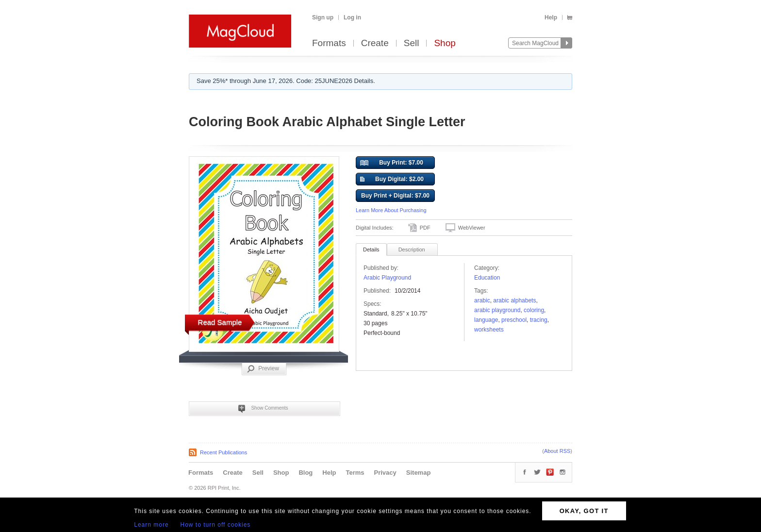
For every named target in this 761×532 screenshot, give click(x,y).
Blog (306, 473)
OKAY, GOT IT (584, 511)
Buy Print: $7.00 (392, 163)
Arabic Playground (387, 278)
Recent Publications (223, 452)
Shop (445, 43)
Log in (352, 17)
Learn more (151, 525)
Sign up (323, 17)
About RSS (557, 451)
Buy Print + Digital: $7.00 (395, 196)
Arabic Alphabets (514, 300)
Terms (355, 473)
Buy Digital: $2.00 (392, 180)
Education (487, 278)
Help (551, 17)
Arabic (482, 300)
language (486, 320)
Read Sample (220, 322)
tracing (539, 320)
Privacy (385, 473)
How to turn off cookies (216, 525)
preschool (514, 320)
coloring (534, 310)
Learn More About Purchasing (391, 210)
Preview (263, 369)
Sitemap (419, 473)
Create (375, 43)
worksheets (489, 330)
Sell (412, 43)
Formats (329, 43)
